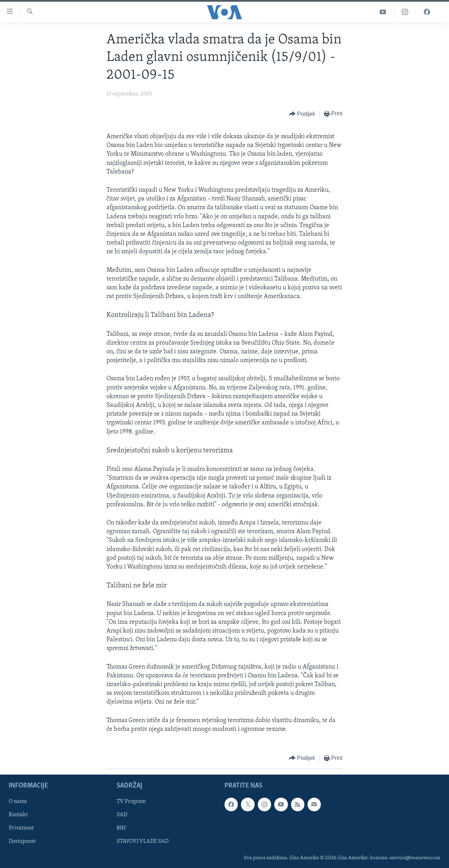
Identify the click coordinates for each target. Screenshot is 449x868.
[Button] (302, 114)
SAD (122, 815)
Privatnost (21, 828)
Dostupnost (22, 841)
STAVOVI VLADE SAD (143, 841)
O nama (18, 802)
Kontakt (18, 815)
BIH (121, 828)
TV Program (131, 802)
